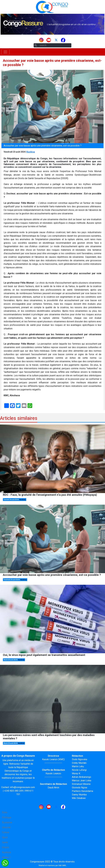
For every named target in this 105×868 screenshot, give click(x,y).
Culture (6, 832)
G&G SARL (62, 866)
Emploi (6, 847)
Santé (5, 842)
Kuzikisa (31, 152)
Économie (7, 822)
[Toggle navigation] (5, 52)
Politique (7, 817)
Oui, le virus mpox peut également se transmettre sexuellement (44, 655)
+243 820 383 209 (14, 791)
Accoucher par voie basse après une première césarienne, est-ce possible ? (52, 575)
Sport (5, 837)
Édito (5, 812)
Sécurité (6, 827)
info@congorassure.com (22, 787)
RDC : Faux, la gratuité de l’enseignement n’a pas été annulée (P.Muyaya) (50, 495)
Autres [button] (5, 857)
